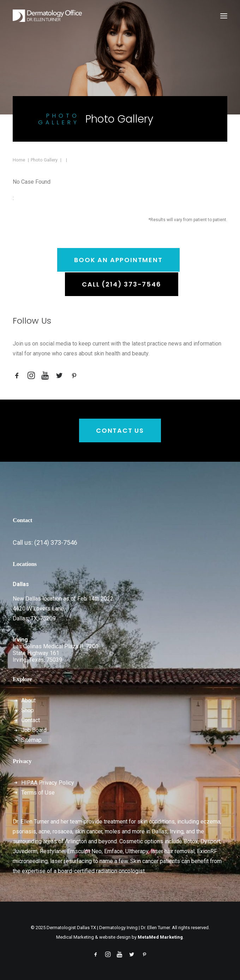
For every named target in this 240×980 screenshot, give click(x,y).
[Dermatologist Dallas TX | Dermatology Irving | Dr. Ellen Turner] (47, 16)
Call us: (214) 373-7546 (45, 542)
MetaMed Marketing (160, 937)
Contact (31, 720)
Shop (28, 710)
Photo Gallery (44, 160)
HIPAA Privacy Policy (48, 783)
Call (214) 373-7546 (121, 284)
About (28, 700)
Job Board (34, 730)
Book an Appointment (118, 260)
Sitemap (31, 740)
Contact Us (120, 430)
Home (19, 160)
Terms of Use (38, 793)
